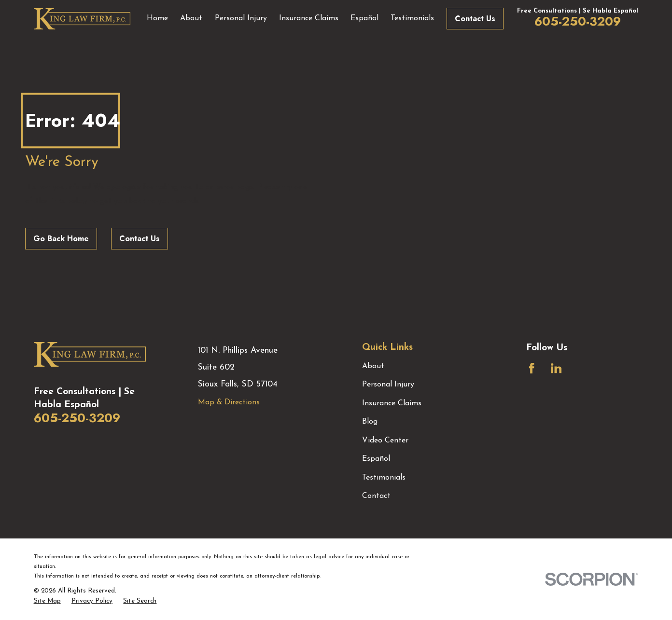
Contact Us (475, 19)
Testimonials (384, 478)
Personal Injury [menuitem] (241, 18)
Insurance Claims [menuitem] (309, 18)
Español (376, 459)
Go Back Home (61, 239)
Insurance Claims (392, 403)
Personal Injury (388, 385)
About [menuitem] (191, 18)
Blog (370, 422)
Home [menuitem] (157, 18)
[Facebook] (532, 368)
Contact (376, 496)
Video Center (385, 441)
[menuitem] (47, 601)
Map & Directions (229, 402)
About (373, 366)
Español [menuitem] (364, 18)
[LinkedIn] (556, 368)
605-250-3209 (578, 21)
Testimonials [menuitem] (412, 18)
